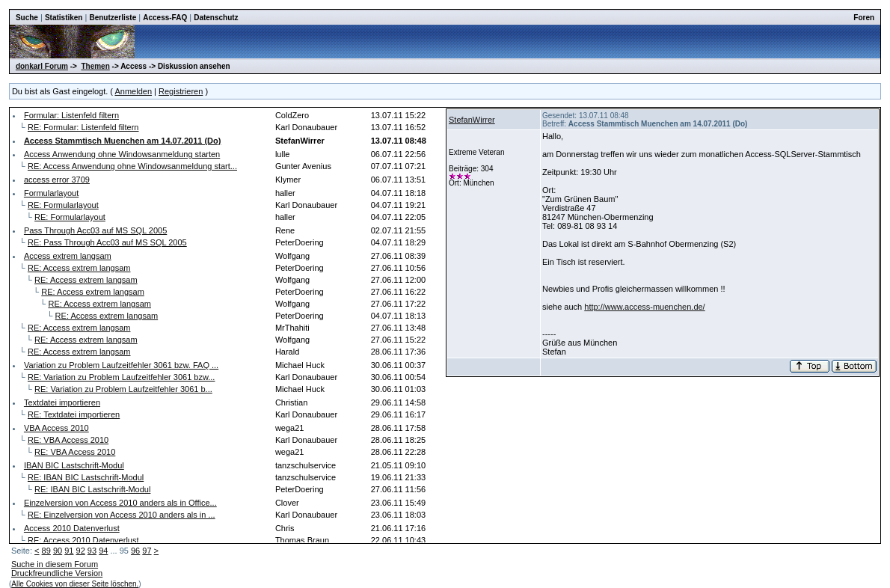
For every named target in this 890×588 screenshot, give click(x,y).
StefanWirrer (472, 120)
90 (58, 551)
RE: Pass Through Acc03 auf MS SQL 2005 (107, 242)
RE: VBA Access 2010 (68, 440)
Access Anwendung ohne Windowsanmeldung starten (122, 154)
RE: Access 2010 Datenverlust (83, 540)
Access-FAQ (165, 18)
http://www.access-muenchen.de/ (644, 307)
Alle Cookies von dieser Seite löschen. (75, 584)
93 (92, 551)
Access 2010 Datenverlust (72, 528)
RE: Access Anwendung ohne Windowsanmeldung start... (132, 166)
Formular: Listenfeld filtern (71, 115)
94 (103, 551)
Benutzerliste (113, 18)
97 (147, 551)
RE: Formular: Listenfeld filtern (83, 127)
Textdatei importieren (62, 402)
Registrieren (181, 91)
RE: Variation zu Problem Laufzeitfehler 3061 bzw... (122, 377)
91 (69, 551)
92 (81, 551)
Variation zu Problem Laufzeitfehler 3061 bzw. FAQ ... (121, 365)
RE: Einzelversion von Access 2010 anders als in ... (122, 515)
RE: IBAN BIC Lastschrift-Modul (86, 477)
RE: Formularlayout (63, 205)
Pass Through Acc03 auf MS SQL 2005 (95, 230)
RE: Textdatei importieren (74, 414)
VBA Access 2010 (56, 428)
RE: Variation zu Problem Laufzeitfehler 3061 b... (123, 389)
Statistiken (64, 18)
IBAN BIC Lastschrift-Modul (74, 465)
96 (135, 551)
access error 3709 (57, 180)
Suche (27, 18)
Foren (864, 18)
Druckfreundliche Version (57, 573)
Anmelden (133, 91)
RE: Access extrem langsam (79, 268)
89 (46, 551)
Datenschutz (216, 18)
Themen (95, 66)
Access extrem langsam (68, 256)
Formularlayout (51, 193)
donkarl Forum (42, 66)
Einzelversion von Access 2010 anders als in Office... (120, 503)
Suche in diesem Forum (55, 564)
